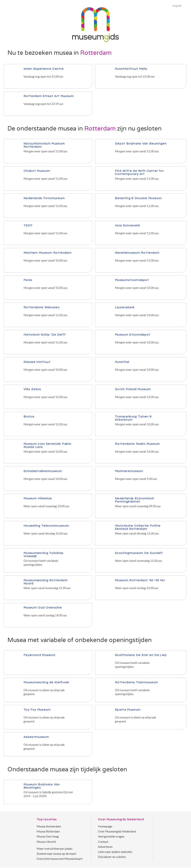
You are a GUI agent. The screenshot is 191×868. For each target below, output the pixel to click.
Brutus (29, 416)
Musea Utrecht (46, 842)
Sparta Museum (128, 710)
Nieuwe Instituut (37, 362)
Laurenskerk (125, 307)
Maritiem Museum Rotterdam (47, 253)
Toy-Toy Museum (37, 710)
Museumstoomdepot (132, 280)
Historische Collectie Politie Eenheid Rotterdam (138, 527)
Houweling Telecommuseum (46, 526)
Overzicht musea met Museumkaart (60, 859)
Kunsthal (122, 362)
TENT (28, 225)
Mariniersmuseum (129, 471)
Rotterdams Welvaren (42, 307)
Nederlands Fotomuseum (44, 198)
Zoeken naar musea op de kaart (56, 854)
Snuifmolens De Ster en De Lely (141, 655)
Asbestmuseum (36, 737)
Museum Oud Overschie (43, 607)
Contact (103, 842)
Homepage (105, 826)
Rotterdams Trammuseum (137, 682)
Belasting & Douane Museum (138, 198)
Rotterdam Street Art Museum (49, 96)
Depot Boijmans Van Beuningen (141, 143)
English (177, 6)
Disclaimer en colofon (112, 857)
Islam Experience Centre (44, 69)
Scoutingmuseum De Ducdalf (139, 553)
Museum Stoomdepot (133, 335)
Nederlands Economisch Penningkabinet (135, 500)
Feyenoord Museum (39, 655)
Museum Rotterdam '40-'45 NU (140, 580)
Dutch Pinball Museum (133, 389)
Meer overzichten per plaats (55, 848)
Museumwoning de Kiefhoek (46, 682)
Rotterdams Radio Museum (137, 444)
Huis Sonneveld (127, 225)
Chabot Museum (37, 171)
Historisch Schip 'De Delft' (45, 335)
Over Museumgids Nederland (117, 831)
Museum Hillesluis (38, 498)
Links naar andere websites (115, 852)
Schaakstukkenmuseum (43, 471)
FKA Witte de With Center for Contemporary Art (139, 172)
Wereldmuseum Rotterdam (137, 253)
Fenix (28, 280)
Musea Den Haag (48, 836)
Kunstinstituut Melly (131, 69)
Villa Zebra (32, 389)
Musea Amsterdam (49, 826)
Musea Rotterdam (48, 831)
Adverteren (105, 847)
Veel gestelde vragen (111, 836)
